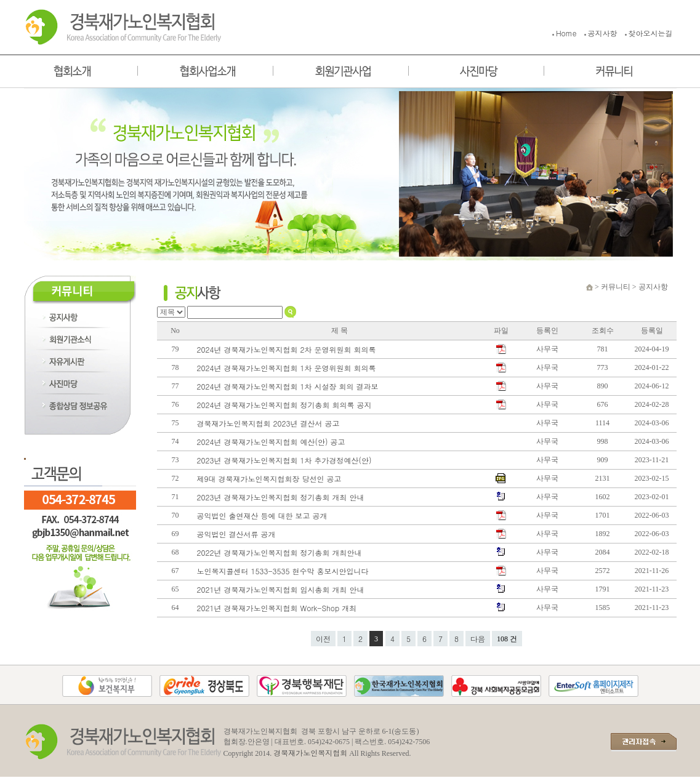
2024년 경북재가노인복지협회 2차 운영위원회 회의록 (289, 349)
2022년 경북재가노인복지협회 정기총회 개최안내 (281, 552)
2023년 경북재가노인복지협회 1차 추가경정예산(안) (287, 460)
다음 (478, 639)
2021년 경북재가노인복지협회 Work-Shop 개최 (278, 608)
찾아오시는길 (651, 33)
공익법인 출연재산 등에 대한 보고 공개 (264, 515)
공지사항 (603, 33)
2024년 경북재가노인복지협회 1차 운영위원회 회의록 (289, 368)
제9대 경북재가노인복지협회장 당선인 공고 (271, 479)
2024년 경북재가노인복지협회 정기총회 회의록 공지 (286, 405)
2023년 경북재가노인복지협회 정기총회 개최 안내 (282, 497)
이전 (323, 639)
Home (566, 33)
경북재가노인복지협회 (310, 752)
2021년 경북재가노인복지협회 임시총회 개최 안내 (283, 589)
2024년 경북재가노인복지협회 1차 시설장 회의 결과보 (289, 386)
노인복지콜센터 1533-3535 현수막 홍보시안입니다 (284, 571)
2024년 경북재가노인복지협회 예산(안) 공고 (272, 442)
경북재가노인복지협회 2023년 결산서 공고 (270, 423)
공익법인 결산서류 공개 (238, 534)
